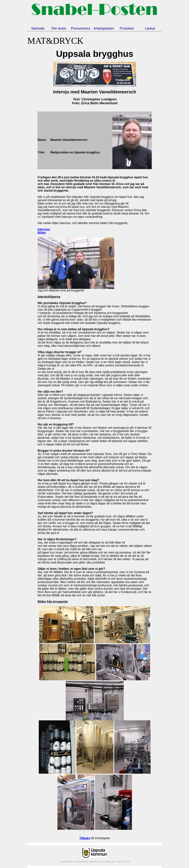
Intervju (43, 297)
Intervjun (44, 229)
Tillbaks (85, 838)
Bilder (42, 233)
